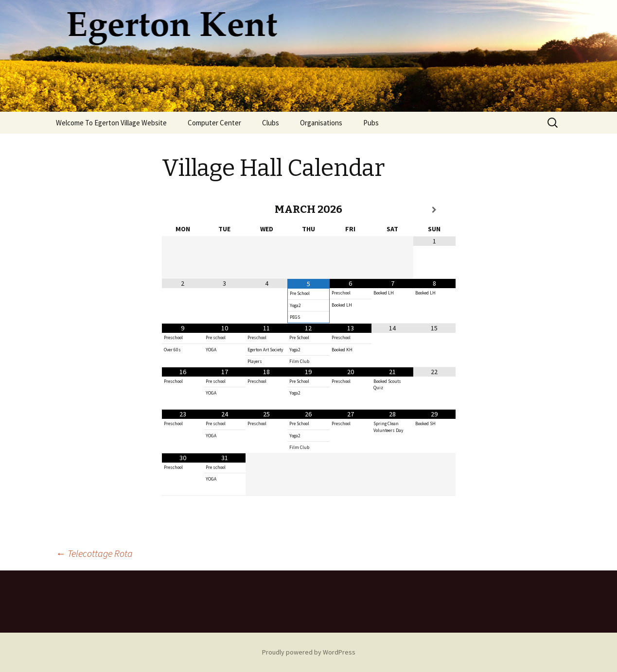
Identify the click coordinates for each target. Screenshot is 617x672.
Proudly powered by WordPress (309, 652)
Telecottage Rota (94, 553)
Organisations (321, 123)
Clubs (271, 123)
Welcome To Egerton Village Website (111, 123)
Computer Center (214, 123)
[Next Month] (434, 210)
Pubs (371, 123)
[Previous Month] (183, 210)
